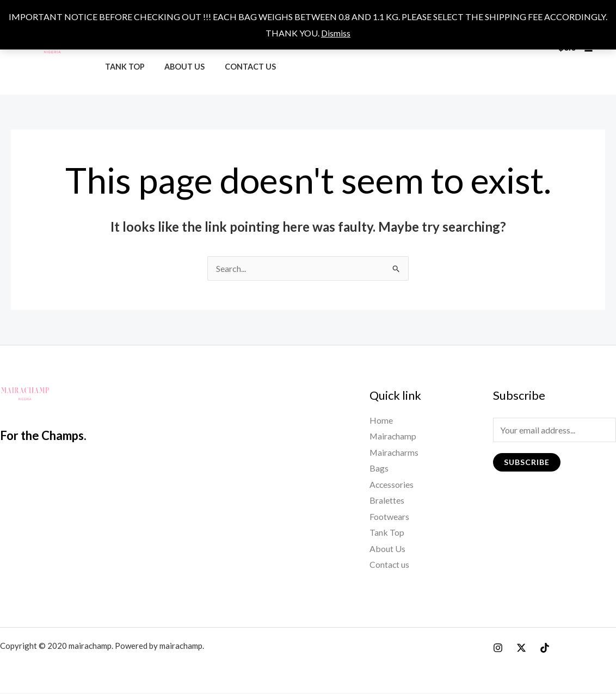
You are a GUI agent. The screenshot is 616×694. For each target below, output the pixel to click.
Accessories (392, 485)
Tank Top (123, 67)
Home (381, 420)
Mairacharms (395, 452)
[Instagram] (498, 649)
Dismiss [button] (336, 33)
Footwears (389, 517)
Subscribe (527, 462)
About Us (178, 67)
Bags (379, 469)
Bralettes (387, 501)
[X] (521, 649)
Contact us (240, 67)
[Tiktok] (545, 649)
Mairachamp (393, 436)
